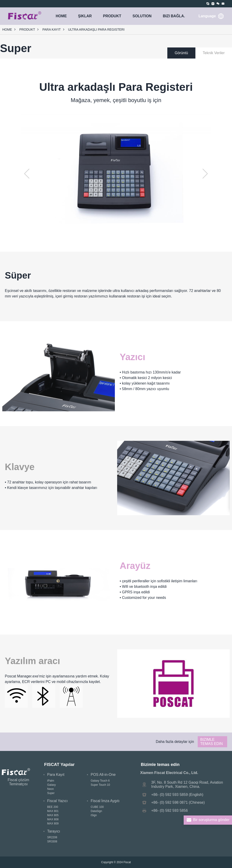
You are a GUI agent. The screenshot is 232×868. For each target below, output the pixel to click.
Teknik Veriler (214, 53)
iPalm (51, 781)
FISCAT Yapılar (59, 764)
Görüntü (181, 53)
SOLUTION (142, 16)
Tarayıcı (54, 831)
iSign (94, 815)
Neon (51, 789)
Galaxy (51, 785)
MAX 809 (53, 824)
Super (51, 793)
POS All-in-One (103, 775)
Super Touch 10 (100, 785)
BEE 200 (53, 807)
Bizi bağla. (174, 16)
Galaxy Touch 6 (100, 781)
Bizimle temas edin (212, 742)
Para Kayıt (52, 29)
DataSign (96, 811)
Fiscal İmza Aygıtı (105, 801)
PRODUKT (112, 16)
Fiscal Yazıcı (57, 801)
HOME (61, 16)
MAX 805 (53, 815)
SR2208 (52, 837)
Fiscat (127, 862)
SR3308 (52, 842)
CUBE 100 (97, 807)
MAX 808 (53, 819)
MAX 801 (53, 811)
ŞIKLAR (85, 16)
